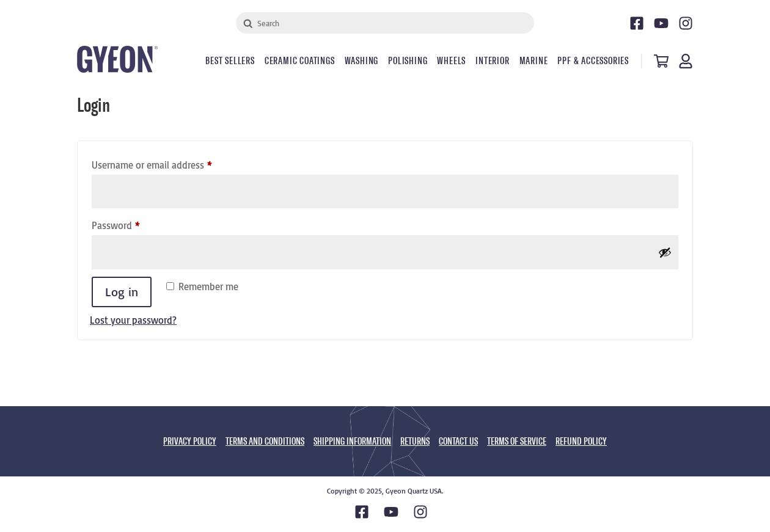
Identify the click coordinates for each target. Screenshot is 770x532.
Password (134, 224)
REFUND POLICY (581, 441)
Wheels (451, 61)
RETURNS (415, 441)
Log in (122, 292)
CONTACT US (458, 441)
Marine (534, 61)
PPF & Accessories (593, 61)
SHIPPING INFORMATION (352, 441)
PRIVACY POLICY (190, 441)
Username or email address (170, 163)
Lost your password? (133, 320)
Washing (362, 61)
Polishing (408, 61)
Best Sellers (230, 61)
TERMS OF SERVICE (517, 441)
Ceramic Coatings (300, 61)
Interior (492, 61)
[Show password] (665, 252)
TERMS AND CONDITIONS (265, 441)
